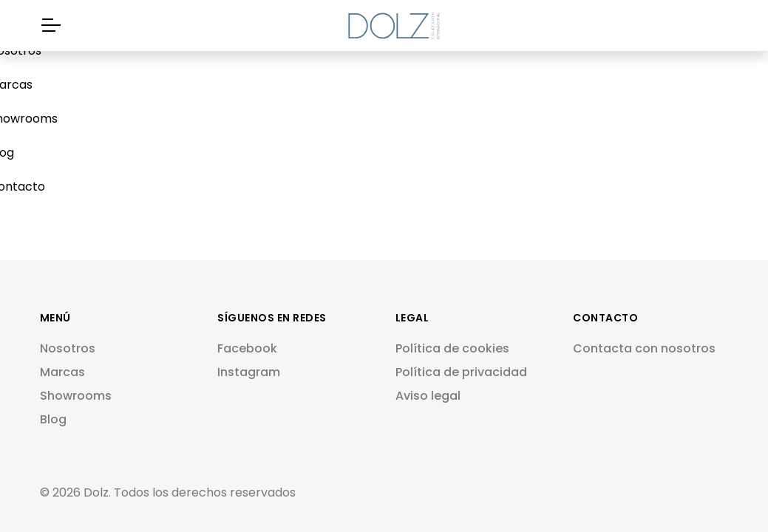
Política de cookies (452, 348)
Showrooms (76, 396)
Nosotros (68, 348)
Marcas (62, 372)
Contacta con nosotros (644, 348)
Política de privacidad (461, 372)
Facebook (247, 348)
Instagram (249, 372)
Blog (53, 419)
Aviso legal (428, 396)
